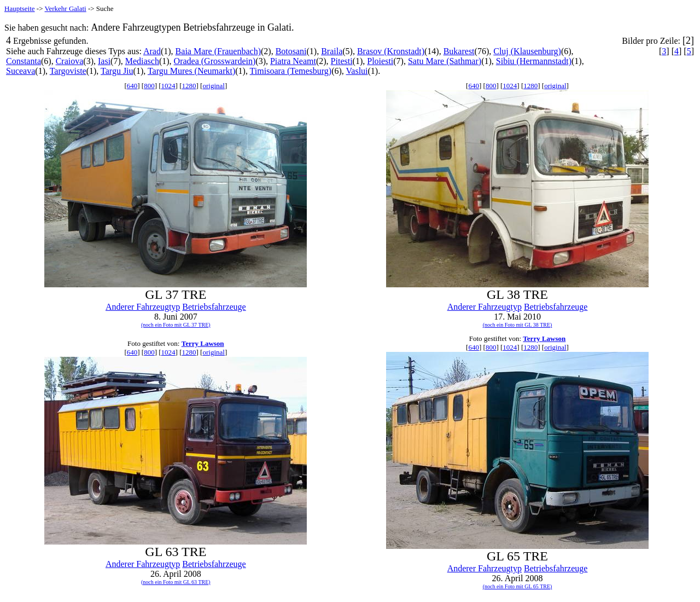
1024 (168, 86)
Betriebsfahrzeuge (214, 307)
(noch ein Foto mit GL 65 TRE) (518, 586)
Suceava (21, 71)
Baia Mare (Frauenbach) (218, 51)
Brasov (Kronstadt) (391, 51)
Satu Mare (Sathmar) (445, 61)
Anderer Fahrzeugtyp (143, 307)
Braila (332, 51)
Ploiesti (380, 61)
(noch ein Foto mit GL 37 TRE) (176, 325)
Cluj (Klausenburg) (527, 51)
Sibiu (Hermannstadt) (534, 61)
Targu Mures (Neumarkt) (191, 71)
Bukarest (459, 51)
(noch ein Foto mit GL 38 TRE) (518, 325)
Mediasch (142, 61)
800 (149, 86)
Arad (152, 51)
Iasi (104, 61)
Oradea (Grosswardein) (215, 61)
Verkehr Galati (66, 8)
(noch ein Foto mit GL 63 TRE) (176, 582)
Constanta (24, 61)
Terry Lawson (203, 343)
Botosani (291, 51)
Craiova (70, 61)
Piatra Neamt (293, 61)
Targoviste (68, 71)
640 (132, 86)
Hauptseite (20, 8)
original (213, 86)
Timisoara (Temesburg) (291, 71)
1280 (189, 86)
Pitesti (342, 61)
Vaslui (357, 71)
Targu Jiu (117, 71)
